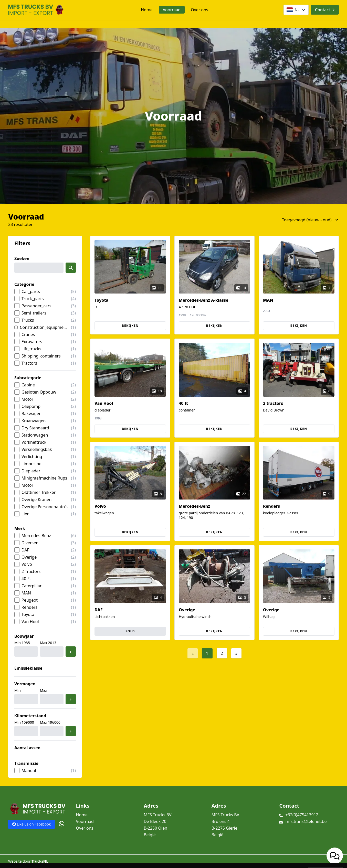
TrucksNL (40, 861)
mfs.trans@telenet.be (306, 821)
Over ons (199, 10)
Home (147, 10)
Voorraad (172, 10)
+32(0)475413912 (302, 815)
